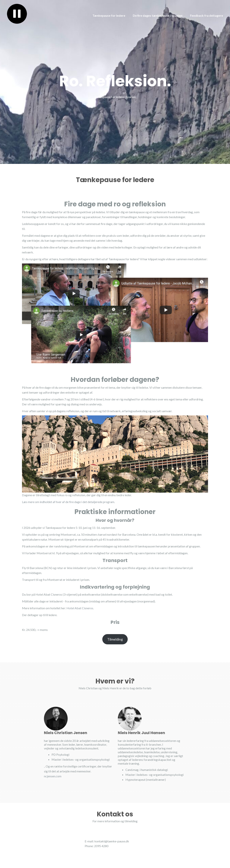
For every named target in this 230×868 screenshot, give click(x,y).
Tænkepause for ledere (109, 15)
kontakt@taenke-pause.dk (112, 841)
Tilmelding (115, 639)
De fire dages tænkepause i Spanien (158, 15)
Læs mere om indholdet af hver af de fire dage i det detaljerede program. (68, 502)
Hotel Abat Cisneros (80, 608)
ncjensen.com (53, 776)
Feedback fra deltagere (207, 15)
